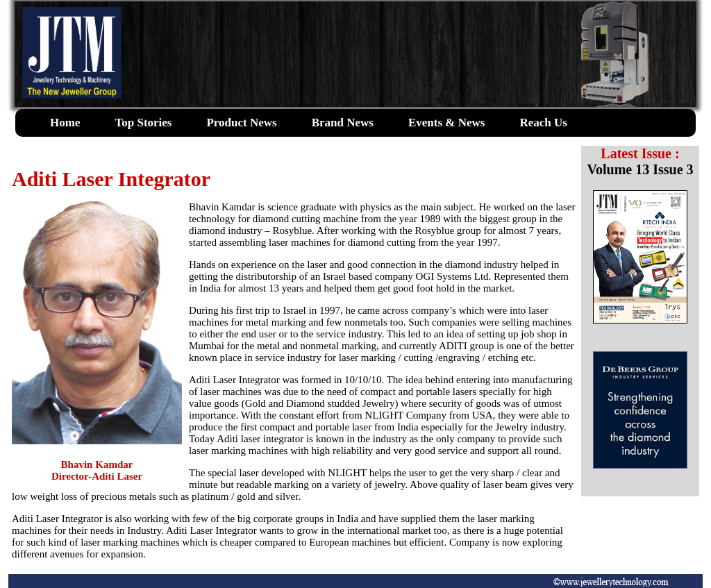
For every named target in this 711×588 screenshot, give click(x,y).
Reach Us (543, 123)
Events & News (447, 123)
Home (65, 123)
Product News (241, 123)
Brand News (343, 123)
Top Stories (143, 123)
